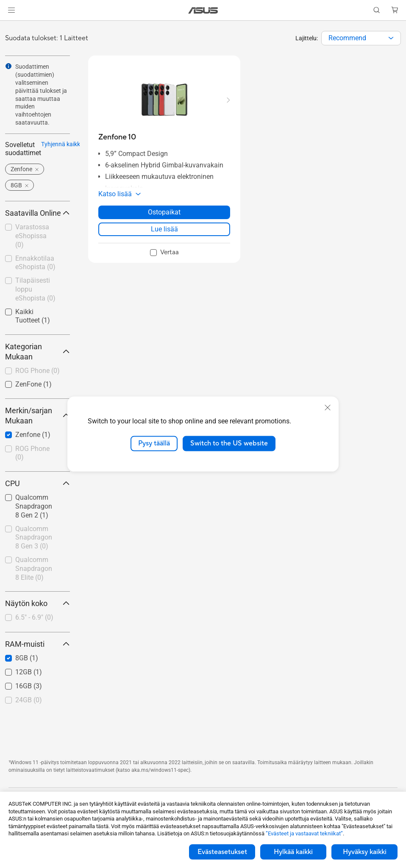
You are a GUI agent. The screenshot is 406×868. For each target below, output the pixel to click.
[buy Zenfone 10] (117, 137)
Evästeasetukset (222, 852)
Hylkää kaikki (293, 852)
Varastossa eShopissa (32, 236)
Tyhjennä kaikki (61, 144)
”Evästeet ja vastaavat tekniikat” (304, 833)
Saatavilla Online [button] (38, 213)
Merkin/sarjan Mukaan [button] (38, 416)
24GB (29, 700)
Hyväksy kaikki (365, 852)
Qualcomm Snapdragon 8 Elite (34, 569)
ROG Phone (38, 371)
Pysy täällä (154, 443)
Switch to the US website (229, 443)
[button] (11, 10)
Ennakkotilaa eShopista (35, 263)
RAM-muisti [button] (38, 644)
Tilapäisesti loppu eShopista (35, 289)
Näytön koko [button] (38, 603)
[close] (328, 408)
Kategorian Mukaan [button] (38, 352)
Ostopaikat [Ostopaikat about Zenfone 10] (164, 212)
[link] (203, 10)
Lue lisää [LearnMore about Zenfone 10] (164, 229)
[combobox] (361, 38)
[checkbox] (38, 371)
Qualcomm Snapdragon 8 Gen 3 (34, 538)
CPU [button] (38, 483)
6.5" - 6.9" (34, 617)
